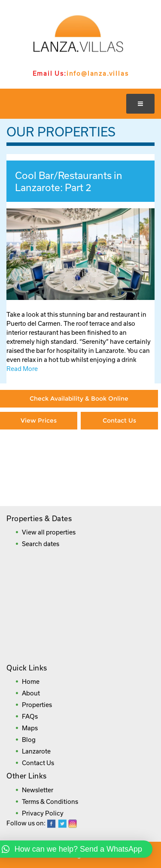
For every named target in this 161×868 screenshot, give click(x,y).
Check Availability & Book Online (79, 398)
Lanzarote (36, 751)
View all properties (49, 532)
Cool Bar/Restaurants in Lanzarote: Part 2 (69, 181)
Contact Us (119, 420)
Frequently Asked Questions (78, 486)
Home (31, 681)
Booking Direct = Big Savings (119, 460)
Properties (37, 705)
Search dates (41, 544)
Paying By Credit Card (39, 455)
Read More (22, 369)
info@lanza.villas (98, 73)
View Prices (39, 420)
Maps (30, 728)
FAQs (30, 716)
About (31, 693)
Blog (29, 740)
